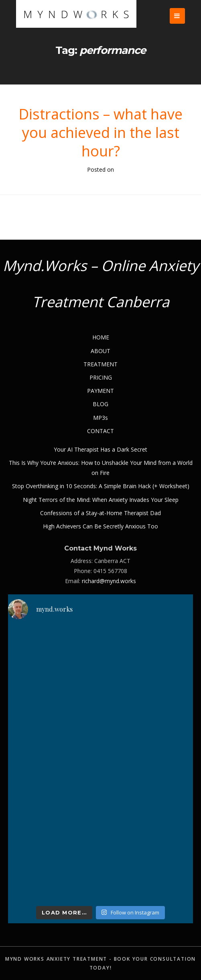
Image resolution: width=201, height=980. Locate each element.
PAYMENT (100, 391)
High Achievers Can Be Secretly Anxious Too (100, 526)
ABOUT (100, 351)
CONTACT (100, 431)
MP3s (100, 418)
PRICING (101, 377)
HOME (101, 337)
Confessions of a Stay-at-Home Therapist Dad (100, 513)
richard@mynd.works (109, 581)
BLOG (100, 404)
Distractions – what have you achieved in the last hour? (100, 133)
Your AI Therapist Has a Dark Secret (100, 449)
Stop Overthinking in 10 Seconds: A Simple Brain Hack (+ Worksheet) (101, 486)
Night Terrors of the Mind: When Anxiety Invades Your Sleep (101, 500)
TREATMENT (100, 364)
